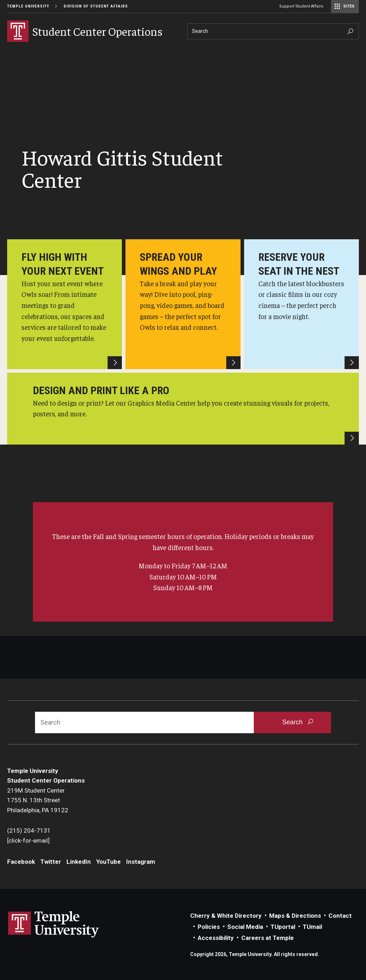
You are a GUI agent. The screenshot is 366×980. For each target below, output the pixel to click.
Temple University (28, 6)
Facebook (21, 862)
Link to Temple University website (54, 925)
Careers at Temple (268, 938)
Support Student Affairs (301, 6)
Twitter (51, 862)
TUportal (283, 927)
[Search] (273, 31)
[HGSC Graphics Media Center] (183, 409)
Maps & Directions (295, 916)
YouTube (108, 862)
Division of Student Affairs (96, 6)
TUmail (312, 927)
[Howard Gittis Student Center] (65, 304)
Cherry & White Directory (226, 916)
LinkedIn (79, 862)
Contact (340, 916)
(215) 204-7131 (29, 830)
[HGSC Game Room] (183, 304)
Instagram (141, 862)
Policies (209, 927)
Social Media (245, 927)
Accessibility (216, 938)
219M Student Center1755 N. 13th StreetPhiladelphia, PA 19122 (38, 800)
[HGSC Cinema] (301, 304)
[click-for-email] (28, 841)
